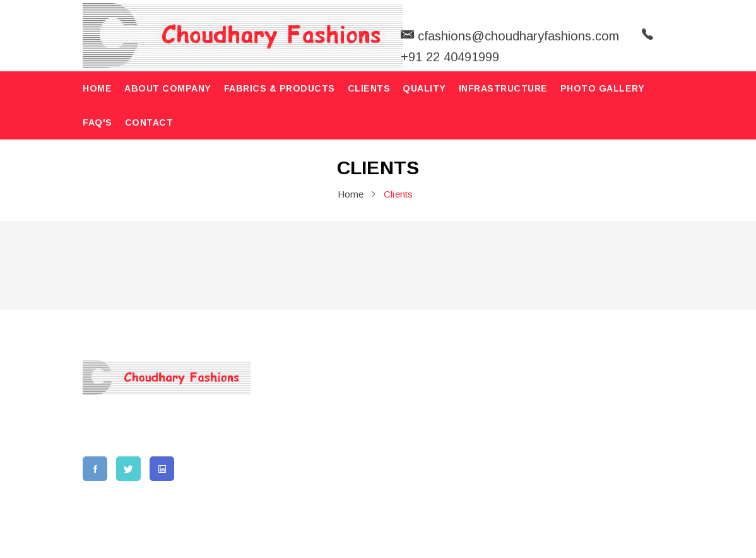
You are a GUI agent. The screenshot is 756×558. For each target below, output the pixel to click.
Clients (369, 88)
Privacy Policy (417, 478)
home (97, 88)
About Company (168, 88)
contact (149, 122)
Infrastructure (503, 88)
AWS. (576, 532)
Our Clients (410, 440)
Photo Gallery (603, 88)
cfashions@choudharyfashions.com (578, 498)
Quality (424, 88)
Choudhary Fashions (298, 532)
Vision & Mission (321, 421)
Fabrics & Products (280, 88)
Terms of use (414, 459)
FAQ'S (97, 122)
